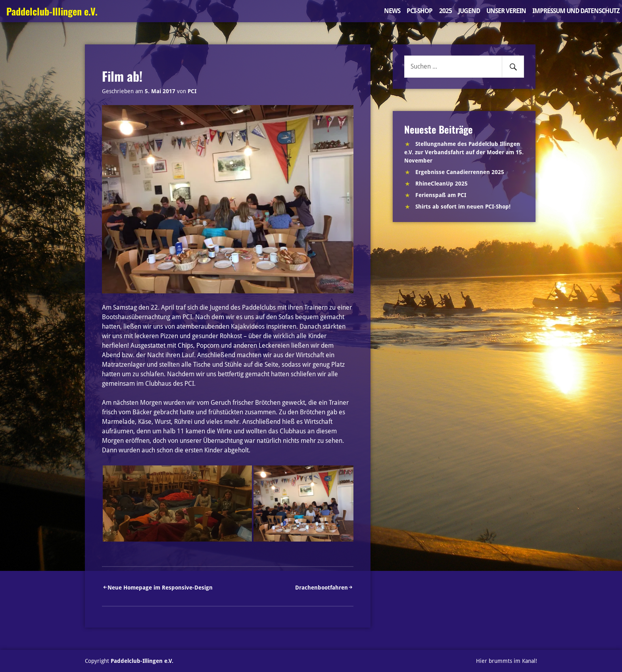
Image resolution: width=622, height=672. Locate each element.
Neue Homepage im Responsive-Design (160, 588)
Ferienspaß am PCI (441, 195)
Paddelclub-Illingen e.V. (52, 11)
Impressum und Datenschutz (576, 11)
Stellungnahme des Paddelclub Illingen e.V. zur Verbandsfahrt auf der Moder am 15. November (464, 152)
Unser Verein (506, 11)
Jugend (469, 11)
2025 (445, 11)
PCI (192, 91)
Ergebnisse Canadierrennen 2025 (460, 172)
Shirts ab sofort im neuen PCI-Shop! (463, 207)
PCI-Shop (419, 11)
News (392, 11)
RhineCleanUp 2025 (442, 184)
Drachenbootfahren (322, 588)
